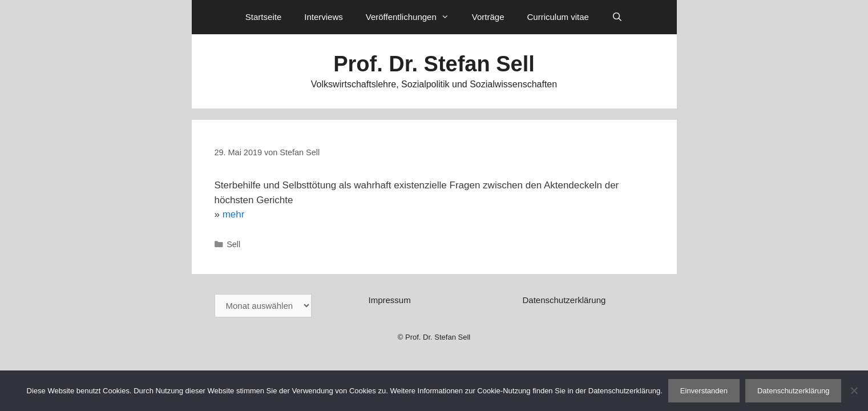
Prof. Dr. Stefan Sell (434, 64)
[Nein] (854, 390)
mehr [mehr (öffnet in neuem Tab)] (234, 214)
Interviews (324, 17)
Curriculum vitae (558, 17)
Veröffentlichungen (413, 17)
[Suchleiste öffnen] (617, 17)
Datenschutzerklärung (564, 300)
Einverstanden (704, 391)
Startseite (263, 17)
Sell (233, 244)
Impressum (389, 300)
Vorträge (488, 17)
